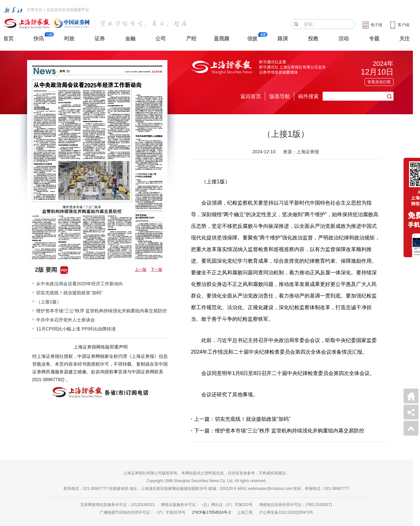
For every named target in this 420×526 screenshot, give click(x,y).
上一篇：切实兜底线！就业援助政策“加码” (242, 419)
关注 (405, 39)
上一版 (141, 269)
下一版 (156, 269)
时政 (69, 39)
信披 (252, 39)
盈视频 (222, 39)
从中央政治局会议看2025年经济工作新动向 (80, 284)
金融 (130, 39)
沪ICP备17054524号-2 (211, 512)
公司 (161, 39)
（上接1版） (49, 302)
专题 (374, 39)
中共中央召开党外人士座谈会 (65, 320)
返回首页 (251, 96)
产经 (191, 39)
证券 (100, 39)
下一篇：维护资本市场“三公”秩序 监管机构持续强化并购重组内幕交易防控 (279, 431)
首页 (8, 39)
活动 (344, 39)
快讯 (39, 39)
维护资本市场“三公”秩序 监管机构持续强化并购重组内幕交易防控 (101, 311)
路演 (283, 39)
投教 (313, 39)
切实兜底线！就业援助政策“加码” (69, 293)
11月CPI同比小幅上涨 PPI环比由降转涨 (76, 329)
